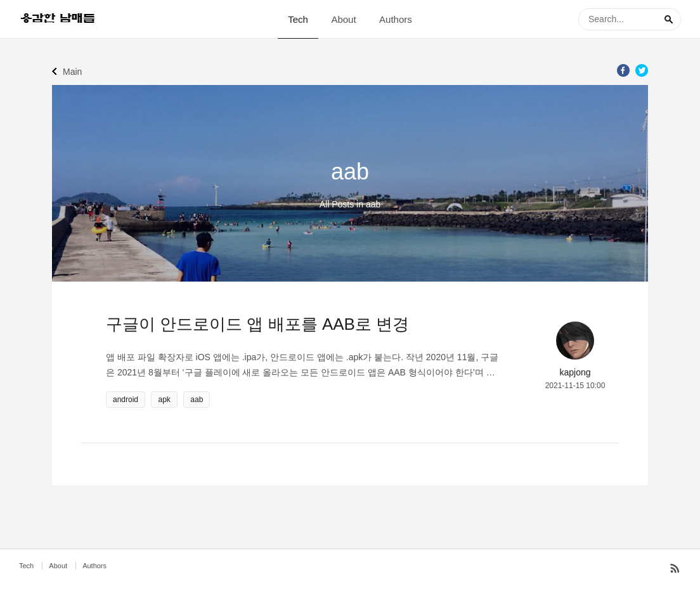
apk (164, 400)
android (126, 400)
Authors (396, 19)
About (343, 19)
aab (197, 400)
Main (72, 72)
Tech (298, 19)
